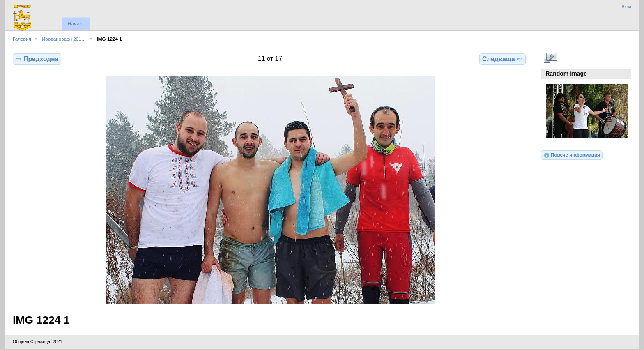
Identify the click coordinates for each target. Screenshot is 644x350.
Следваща (503, 59)
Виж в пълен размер (550, 58)
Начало (76, 24)
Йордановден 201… (64, 39)
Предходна (37, 59)
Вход (626, 7)
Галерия (22, 39)
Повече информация (572, 155)
